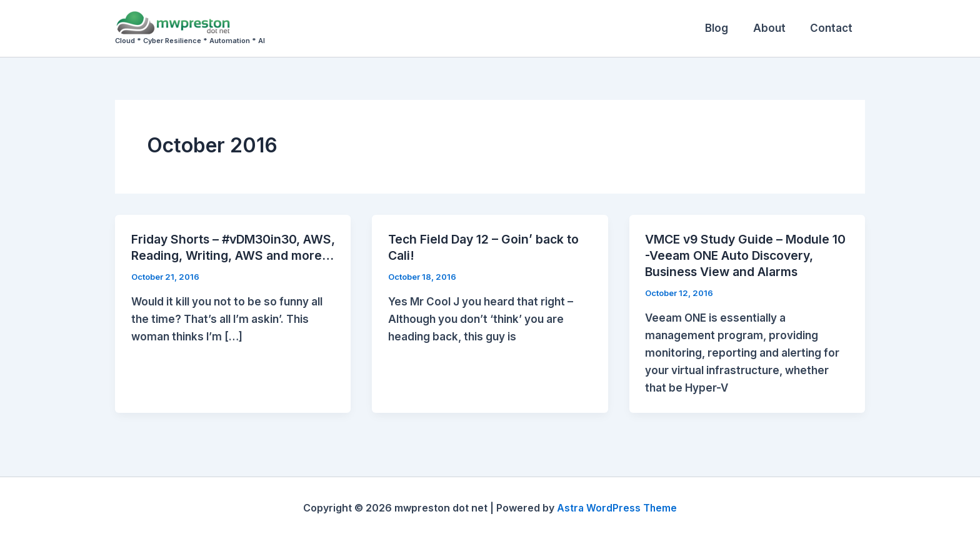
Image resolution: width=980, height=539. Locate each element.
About (774, 28)
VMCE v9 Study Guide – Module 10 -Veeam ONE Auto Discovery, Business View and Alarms (741, 255)
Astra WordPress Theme (617, 508)
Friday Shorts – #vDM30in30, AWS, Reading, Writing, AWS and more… (229, 255)
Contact (833, 28)
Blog (725, 28)
